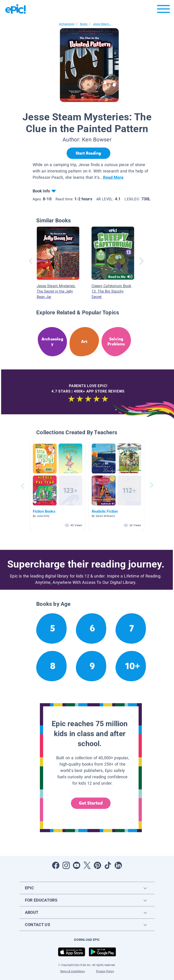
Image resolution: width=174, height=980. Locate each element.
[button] (58, 486)
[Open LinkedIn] (118, 865)
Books (84, 24)
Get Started (91, 803)
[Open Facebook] (56, 865)
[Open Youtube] (77, 865)
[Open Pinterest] (97, 865)
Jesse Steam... (102, 24)
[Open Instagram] (66, 865)
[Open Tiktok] (108, 865)
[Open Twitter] (87, 865)
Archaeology (67, 24)
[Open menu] (163, 10)
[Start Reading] (88, 153)
